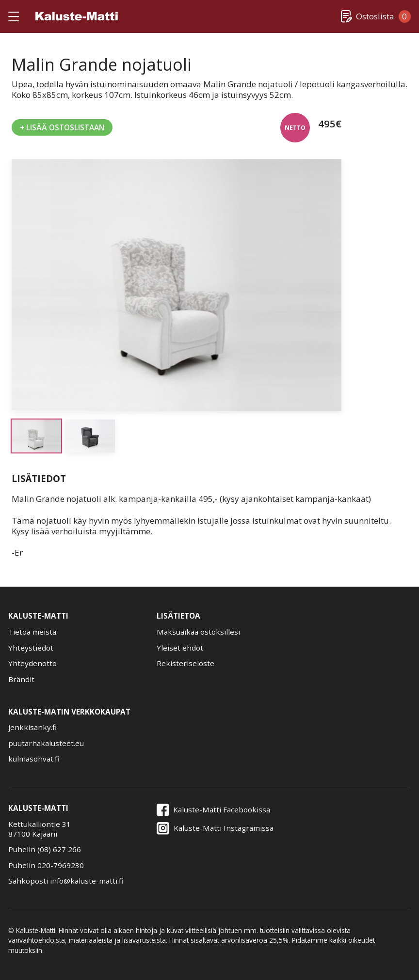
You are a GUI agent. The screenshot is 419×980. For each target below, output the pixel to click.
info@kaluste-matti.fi (87, 881)
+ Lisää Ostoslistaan (62, 127)
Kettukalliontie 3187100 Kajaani (40, 829)
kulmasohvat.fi (34, 759)
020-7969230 (61, 865)
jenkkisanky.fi (32, 727)
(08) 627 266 (59, 849)
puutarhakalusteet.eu (46, 743)
